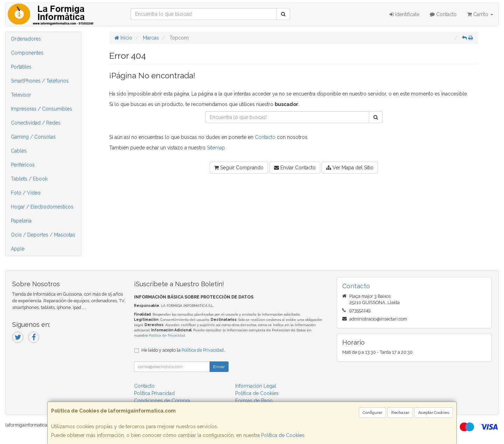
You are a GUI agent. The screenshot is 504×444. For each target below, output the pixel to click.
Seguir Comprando (239, 168)
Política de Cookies (283, 435)
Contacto (443, 14)
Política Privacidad (154, 393)
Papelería (21, 221)
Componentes (27, 53)
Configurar (372, 413)
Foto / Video (26, 193)
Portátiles (21, 67)
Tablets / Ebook (29, 179)
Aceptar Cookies (434, 413)
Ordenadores (26, 39)
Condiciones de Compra (162, 401)
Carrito (480, 14)
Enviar (219, 367)
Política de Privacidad (167, 335)
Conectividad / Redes (36, 123)
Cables (19, 151)
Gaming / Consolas (33, 137)
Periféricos (23, 165)
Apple (18, 249)
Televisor (21, 95)
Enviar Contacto (295, 168)
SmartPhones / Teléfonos (40, 81)
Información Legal (256, 386)
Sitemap (216, 148)
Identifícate (404, 14)
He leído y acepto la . (183, 350)
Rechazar (400, 413)
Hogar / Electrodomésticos (42, 207)
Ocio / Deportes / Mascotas (43, 235)
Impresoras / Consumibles (41, 109)
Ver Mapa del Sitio (350, 168)
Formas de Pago (254, 401)
